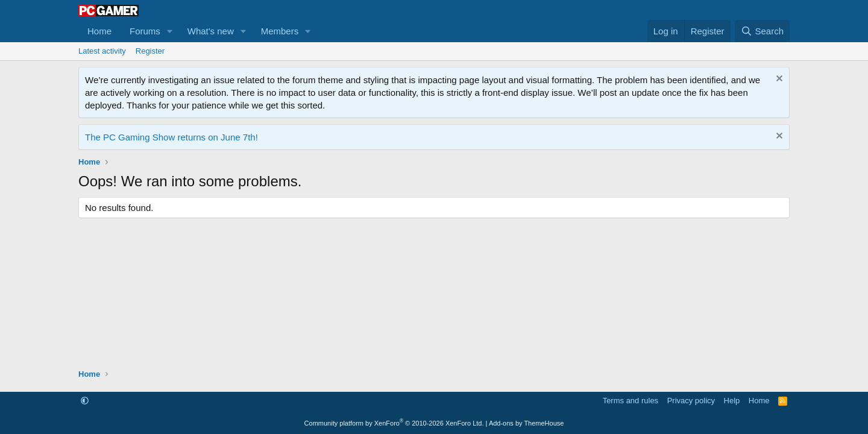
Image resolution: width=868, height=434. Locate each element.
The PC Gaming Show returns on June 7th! (171, 137)
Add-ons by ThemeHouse (527, 423)
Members (280, 31)
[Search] (762, 31)
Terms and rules (631, 401)
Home (99, 31)
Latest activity (102, 51)
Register (150, 51)
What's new (211, 31)
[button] (170, 31)
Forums (145, 31)
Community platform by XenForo (394, 423)
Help (732, 401)
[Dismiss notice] (778, 80)
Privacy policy (691, 401)
